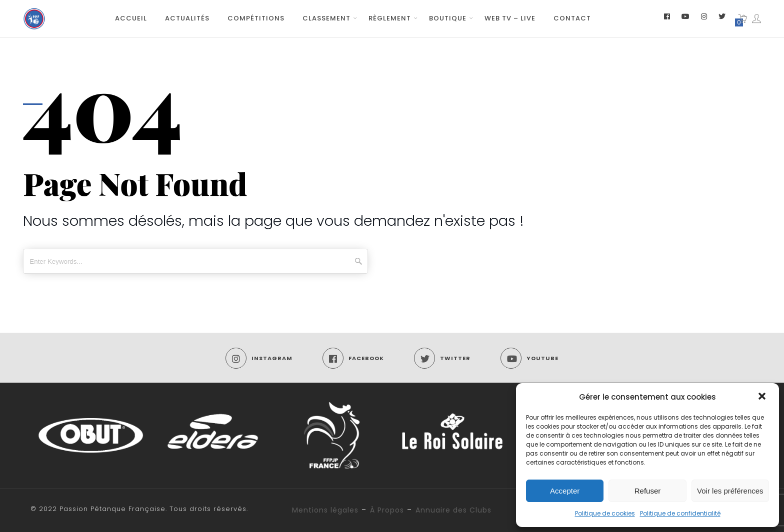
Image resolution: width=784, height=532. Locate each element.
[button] (763, 397)
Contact (572, 18)
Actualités (187, 18)
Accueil (131, 18)
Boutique (448, 18)
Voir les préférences (730, 491)
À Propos (387, 510)
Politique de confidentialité (680, 513)
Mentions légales (325, 510)
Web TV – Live (510, 18)
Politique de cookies (605, 513)
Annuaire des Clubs (453, 510)
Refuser (648, 491)
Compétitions (256, 18)
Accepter (565, 491)
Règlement (390, 18)
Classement (326, 18)
